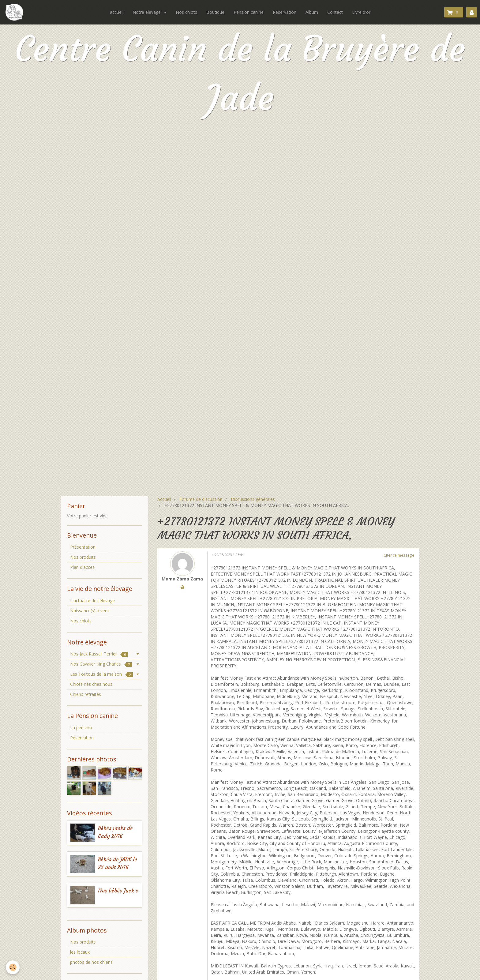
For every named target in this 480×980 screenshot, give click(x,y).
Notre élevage (147, 12)
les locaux (80, 952)
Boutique (215, 12)
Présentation (83, 547)
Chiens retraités (86, 694)
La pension (81, 728)
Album (312, 12)
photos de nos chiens (91, 962)
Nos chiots (186, 12)
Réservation (285, 12)
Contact (335, 12)
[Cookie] (13, 967)
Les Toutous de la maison (101, 674)
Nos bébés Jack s (118, 891)
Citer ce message (399, 555)
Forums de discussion (201, 499)
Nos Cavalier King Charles (101, 664)
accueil (117, 12)
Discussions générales (253, 499)
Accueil (164, 499)
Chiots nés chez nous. (92, 684)
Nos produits (83, 557)
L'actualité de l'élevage (92, 601)
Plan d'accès (82, 567)
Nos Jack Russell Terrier (99, 654)
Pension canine (249, 12)
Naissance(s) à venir (90, 611)
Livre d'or (361, 12)
